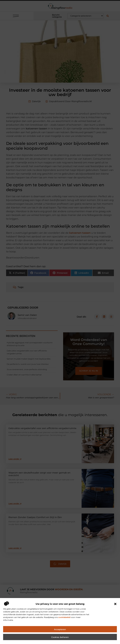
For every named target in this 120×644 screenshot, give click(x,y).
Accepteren (60, 636)
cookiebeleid (64, 624)
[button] (115, 610)
